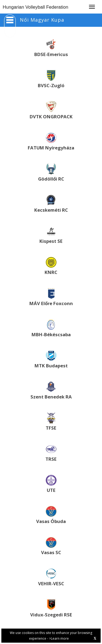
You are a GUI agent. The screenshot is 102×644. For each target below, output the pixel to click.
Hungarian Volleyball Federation (35, 7)
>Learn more (59, 638)
